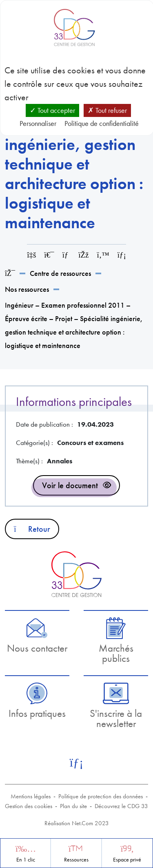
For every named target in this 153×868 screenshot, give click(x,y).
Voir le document (70, 485)
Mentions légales (31, 796)
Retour (32, 529)
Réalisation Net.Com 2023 (77, 823)
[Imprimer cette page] (49, 255)
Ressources (76, 860)
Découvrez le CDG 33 (121, 806)
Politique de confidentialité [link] (102, 123)
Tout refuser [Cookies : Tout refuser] (107, 110)
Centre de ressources (60, 273)
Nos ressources (27, 289)
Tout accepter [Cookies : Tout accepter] (52, 110)
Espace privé (127, 860)
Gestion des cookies (29, 806)
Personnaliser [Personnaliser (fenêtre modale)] (38, 123)
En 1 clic (26, 860)
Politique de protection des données (101, 796)
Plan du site (73, 806)
